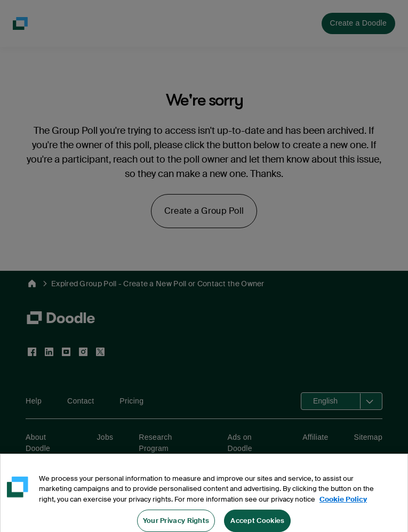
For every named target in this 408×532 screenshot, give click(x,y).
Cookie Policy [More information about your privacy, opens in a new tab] (343, 505)
